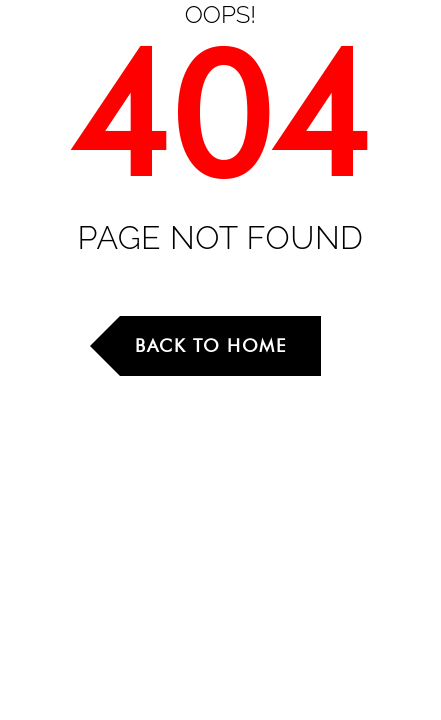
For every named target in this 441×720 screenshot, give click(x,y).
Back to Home (210, 345)
